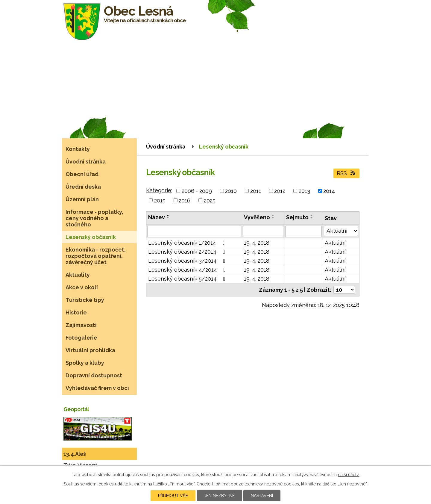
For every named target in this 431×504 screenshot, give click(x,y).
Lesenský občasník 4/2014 (188, 270)
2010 (231, 191)
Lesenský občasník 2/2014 (188, 252)
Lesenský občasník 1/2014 (188, 243)
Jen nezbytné (219, 496)
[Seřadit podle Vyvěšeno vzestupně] (273, 215)
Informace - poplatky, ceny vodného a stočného (94, 218)
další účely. (349, 475)
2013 (304, 191)
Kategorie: (159, 190)
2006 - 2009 (197, 191)
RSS (347, 173)
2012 (280, 191)
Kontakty (78, 149)
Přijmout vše (173, 496)
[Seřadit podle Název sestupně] (168, 218)
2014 (329, 191)
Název (157, 217)
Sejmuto (297, 217)
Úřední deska (83, 187)
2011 (256, 191)
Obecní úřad (82, 174)
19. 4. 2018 (257, 243)
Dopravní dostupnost (94, 375)
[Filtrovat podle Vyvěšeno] (263, 231)
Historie (76, 312)
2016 (185, 200)
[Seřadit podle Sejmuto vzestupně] (312, 215)
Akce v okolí (82, 287)
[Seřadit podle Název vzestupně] (168, 215)
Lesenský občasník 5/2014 (188, 279)
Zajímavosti (81, 325)
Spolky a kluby (85, 363)
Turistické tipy (85, 300)
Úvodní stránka (166, 147)
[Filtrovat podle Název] (194, 231)
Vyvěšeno (257, 217)
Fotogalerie (81, 338)
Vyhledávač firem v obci (97, 388)
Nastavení (262, 496)
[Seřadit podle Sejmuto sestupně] (312, 218)
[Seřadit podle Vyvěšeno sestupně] (273, 218)
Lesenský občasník (91, 237)
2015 (160, 200)
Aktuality (78, 275)
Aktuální (335, 243)
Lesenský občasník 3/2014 (188, 261)
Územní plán (82, 199)
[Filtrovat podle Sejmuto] (303, 231)
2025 (210, 200)
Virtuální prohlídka (90, 350)
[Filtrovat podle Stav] (341, 231)
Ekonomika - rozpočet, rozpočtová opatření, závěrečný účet (96, 256)
